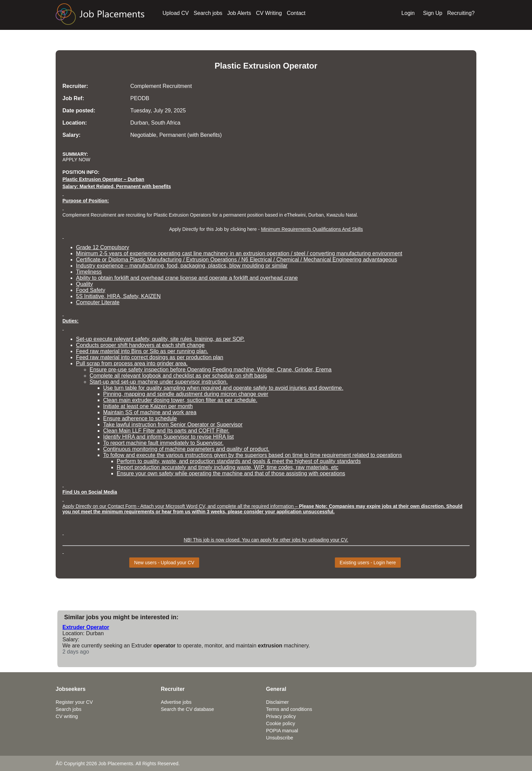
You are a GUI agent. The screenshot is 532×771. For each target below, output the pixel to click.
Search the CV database (187, 709)
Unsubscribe (280, 738)
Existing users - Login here (368, 563)
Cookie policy (281, 723)
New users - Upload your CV (164, 563)
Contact (296, 13)
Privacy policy (281, 716)
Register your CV (74, 702)
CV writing (67, 716)
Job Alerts (239, 13)
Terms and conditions (289, 709)
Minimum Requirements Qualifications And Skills (312, 229)
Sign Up (433, 13)
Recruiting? (461, 13)
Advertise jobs (176, 702)
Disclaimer (277, 702)
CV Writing (269, 13)
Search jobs (208, 13)
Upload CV (176, 13)
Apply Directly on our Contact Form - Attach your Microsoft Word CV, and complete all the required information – (181, 506)
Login (408, 13)
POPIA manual (282, 731)
